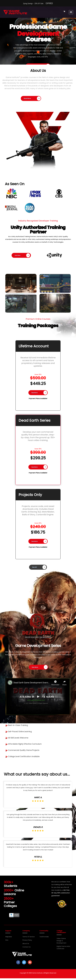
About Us (26, 947)
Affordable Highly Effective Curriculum (26, 749)
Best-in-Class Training (18, 729)
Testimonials (44, 940)
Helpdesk (8, 940)
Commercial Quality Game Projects (25, 755)
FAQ (7, 943)
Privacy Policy (27, 943)
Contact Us (26, 950)
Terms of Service (28, 940)
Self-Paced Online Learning (20, 735)
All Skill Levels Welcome (18, 742)
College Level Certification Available (25, 762)
